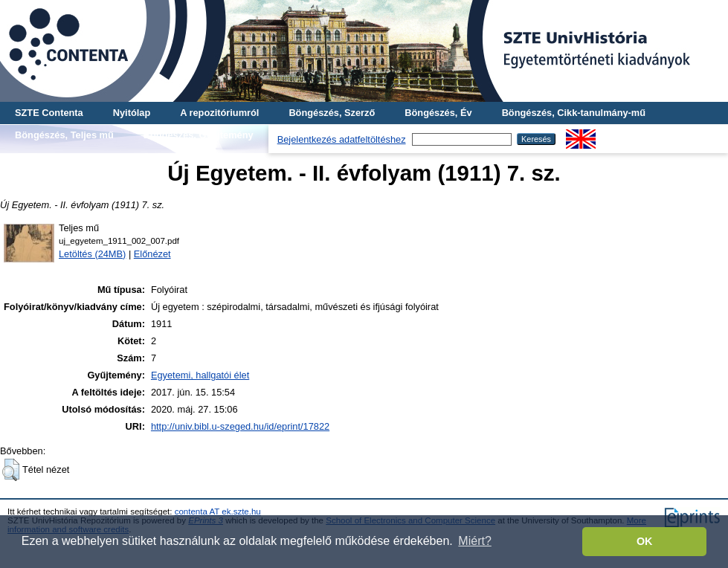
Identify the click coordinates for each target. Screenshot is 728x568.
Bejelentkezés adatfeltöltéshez (342, 139)
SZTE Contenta (49, 113)
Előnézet (152, 254)
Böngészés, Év (438, 113)
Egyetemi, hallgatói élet (200, 375)
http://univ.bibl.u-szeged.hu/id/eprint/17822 (240, 426)
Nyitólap (132, 113)
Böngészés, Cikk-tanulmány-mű (574, 113)
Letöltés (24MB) (92, 254)
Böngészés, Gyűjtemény (199, 135)
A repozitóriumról (219, 113)
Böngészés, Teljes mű (64, 135)
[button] (11, 470)
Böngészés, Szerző (332, 113)
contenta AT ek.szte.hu (218, 511)
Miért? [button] (474, 541)
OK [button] (645, 541)
